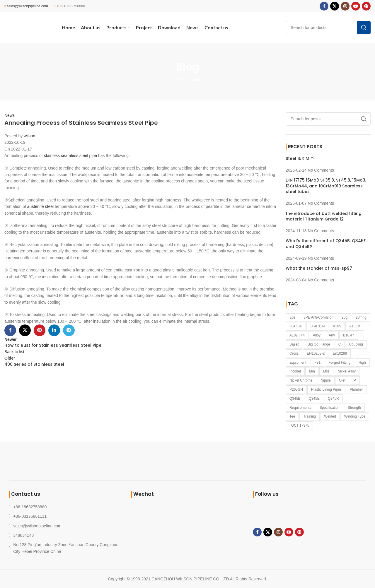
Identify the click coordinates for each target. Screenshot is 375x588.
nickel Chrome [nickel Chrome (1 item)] (301, 380)
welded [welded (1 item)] (330, 416)
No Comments (321, 170)
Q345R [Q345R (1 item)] (333, 399)
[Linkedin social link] (54, 330)
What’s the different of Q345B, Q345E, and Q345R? (326, 244)
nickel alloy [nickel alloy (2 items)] (347, 371)
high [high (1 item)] (362, 363)
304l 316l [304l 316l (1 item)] (317, 326)
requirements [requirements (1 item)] (300, 408)
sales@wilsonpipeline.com (27, 6)
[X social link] (335, 6)
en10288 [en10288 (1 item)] (340, 353)
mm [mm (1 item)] (312, 371)
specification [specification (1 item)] (330, 408)
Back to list (14, 352)
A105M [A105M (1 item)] (355, 326)
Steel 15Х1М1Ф (300, 158)
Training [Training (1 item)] (310, 416)
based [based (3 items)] (294, 344)
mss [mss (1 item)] (326, 371)
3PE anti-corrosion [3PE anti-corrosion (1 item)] (318, 317)
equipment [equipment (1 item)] (298, 363)
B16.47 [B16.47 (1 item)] (349, 335)
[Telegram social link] (69, 330)
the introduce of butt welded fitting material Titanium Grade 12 (324, 216)
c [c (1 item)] (340, 344)
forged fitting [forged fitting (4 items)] (340, 363)
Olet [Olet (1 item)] (342, 380)
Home (179, 79)
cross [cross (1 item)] (294, 353)
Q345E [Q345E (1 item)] (314, 399)
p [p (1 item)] (355, 380)
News (196, 79)
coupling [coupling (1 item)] (356, 344)
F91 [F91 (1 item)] (317, 363)
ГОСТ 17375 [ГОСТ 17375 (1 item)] (299, 425)
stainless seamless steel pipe (70, 155)
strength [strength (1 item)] (354, 408)
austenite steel (40, 206)
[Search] (328, 28)
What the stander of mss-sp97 (319, 268)
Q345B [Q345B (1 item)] (295, 399)
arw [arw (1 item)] (332, 335)
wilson (29, 136)
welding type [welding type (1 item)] (355, 416)
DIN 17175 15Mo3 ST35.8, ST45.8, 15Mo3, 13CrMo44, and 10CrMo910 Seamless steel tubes (326, 186)
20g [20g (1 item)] (345, 317)
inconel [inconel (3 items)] (295, 371)
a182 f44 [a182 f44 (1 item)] (297, 335)
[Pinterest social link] (366, 6)
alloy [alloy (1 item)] (317, 335)
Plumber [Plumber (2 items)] (356, 389)
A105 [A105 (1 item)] (337, 326)
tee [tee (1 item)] (292, 416)
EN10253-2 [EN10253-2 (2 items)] (316, 353)
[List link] (65, 526)
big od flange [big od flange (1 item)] (319, 344)
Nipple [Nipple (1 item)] (326, 380)
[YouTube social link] (356, 6)
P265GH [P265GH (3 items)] (296, 389)
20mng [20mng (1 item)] (361, 317)
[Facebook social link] (324, 6)
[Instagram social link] (345, 6)
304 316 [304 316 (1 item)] (296, 326)
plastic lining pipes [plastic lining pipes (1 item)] (326, 389)
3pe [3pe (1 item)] (292, 317)
